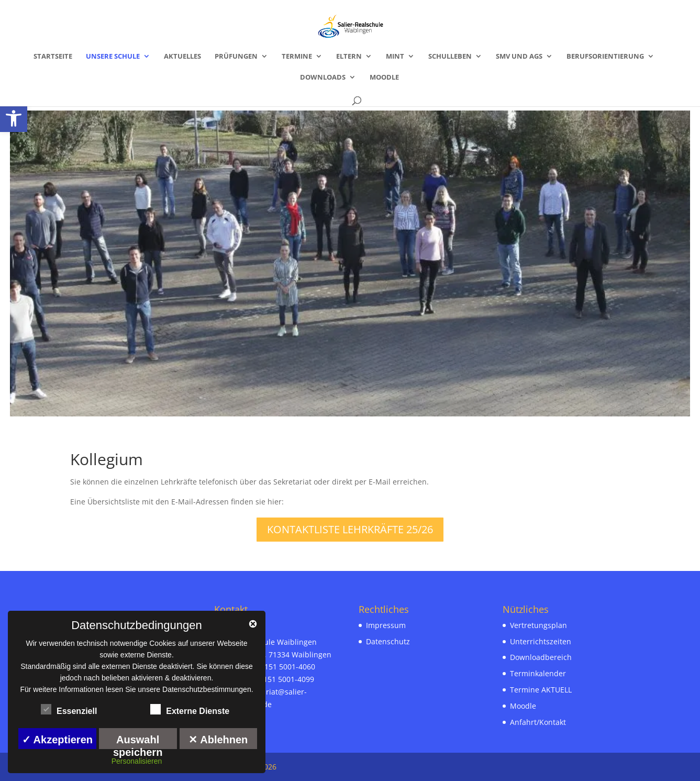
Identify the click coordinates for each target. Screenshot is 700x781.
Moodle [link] (384, 78)
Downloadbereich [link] (541, 657)
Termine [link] (297, 57)
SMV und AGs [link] (519, 57)
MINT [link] (395, 57)
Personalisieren (137, 761)
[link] (14, 118)
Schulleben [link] (450, 57)
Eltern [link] (349, 57)
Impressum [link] (386, 625)
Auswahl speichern (138, 741)
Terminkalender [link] (538, 673)
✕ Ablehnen (218, 740)
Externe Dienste (190, 710)
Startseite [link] (53, 57)
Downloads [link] (323, 78)
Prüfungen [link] (236, 57)
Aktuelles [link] (182, 57)
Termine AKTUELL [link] (541, 690)
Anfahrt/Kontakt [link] (538, 722)
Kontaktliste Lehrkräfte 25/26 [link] (350, 529)
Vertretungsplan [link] (538, 625)
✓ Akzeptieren (57, 740)
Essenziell (69, 710)
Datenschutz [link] (388, 641)
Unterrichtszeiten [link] (541, 641)
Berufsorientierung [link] (605, 57)
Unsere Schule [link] (113, 57)
